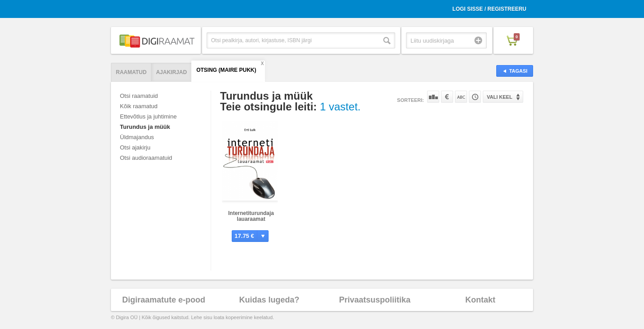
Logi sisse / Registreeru (489, 9)
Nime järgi (461, 97)
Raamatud (131, 72)
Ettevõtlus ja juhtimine (148, 116)
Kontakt (480, 300)
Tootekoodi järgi (475, 97)
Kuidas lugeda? (269, 300)
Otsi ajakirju (135, 147)
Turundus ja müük (145, 127)
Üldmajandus (137, 137)
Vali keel (500, 97)
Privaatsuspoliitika (375, 300)
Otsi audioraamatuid (146, 158)
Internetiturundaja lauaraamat (251, 216)
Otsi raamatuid (139, 96)
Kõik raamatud (139, 106)
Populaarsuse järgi (433, 97)
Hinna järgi (447, 97)
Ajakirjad (171, 72)
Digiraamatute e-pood (164, 300)
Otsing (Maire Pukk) (226, 70)
